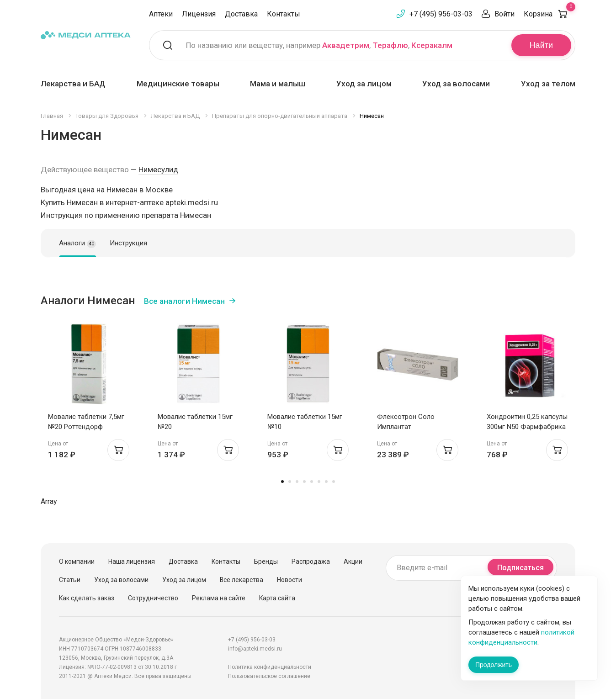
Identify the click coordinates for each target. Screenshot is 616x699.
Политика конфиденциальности (270, 667)
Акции (353, 561)
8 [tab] (334, 482)
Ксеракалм (432, 45)
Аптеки (161, 14)
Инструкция (128, 243)
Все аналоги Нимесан (184, 301)
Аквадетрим (346, 45)
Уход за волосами (456, 84)
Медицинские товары (178, 84)
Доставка (241, 14)
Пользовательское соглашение (269, 676)
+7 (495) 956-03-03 (441, 14)
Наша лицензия (132, 561)
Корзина (550, 14)
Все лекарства (242, 580)
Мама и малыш (278, 84)
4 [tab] (304, 482)
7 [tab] (326, 482)
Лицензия (199, 14)
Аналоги (77, 244)
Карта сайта (277, 598)
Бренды (266, 561)
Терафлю (390, 45)
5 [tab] (312, 482)
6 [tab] (319, 482)
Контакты (284, 14)
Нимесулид (158, 169)
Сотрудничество (153, 598)
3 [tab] (297, 482)
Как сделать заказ (87, 598)
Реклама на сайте (219, 598)
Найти (541, 45)
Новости (289, 580)
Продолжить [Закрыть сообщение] (494, 665)
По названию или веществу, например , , (319, 45)
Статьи (70, 580)
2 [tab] (290, 482)
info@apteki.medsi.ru (255, 649)
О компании (77, 561)
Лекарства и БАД (73, 84)
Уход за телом (548, 84)
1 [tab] (282, 482)
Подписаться (520, 568)
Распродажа (311, 561)
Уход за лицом (364, 84)
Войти (504, 14)
